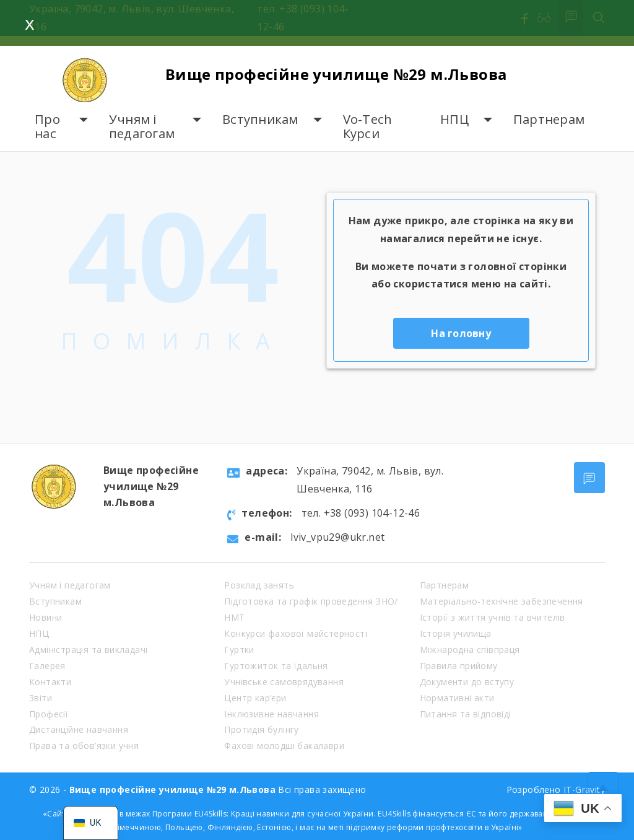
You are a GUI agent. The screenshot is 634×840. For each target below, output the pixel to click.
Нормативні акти (457, 698)
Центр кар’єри (255, 698)
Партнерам (549, 119)
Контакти (50, 682)
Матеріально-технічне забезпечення (502, 601)
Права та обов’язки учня (84, 746)
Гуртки (239, 650)
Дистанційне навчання (79, 729)
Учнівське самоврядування (284, 682)
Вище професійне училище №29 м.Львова (336, 74)
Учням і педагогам (142, 127)
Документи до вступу (467, 682)
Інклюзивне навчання (271, 714)
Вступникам (260, 119)
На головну (461, 333)
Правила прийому (459, 666)
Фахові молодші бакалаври (284, 746)
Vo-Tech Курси (368, 127)
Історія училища (456, 633)
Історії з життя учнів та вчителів (493, 617)
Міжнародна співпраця (470, 650)
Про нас (47, 127)
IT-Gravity (584, 790)
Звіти (41, 698)
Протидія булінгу (261, 729)
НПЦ (454, 119)
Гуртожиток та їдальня (276, 666)
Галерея (47, 666)
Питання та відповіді (466, 714)
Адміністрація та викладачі (88, 650)
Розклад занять (259, 585)
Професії (49, 714)
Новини (46, 617)
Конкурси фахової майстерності (296, 633)
